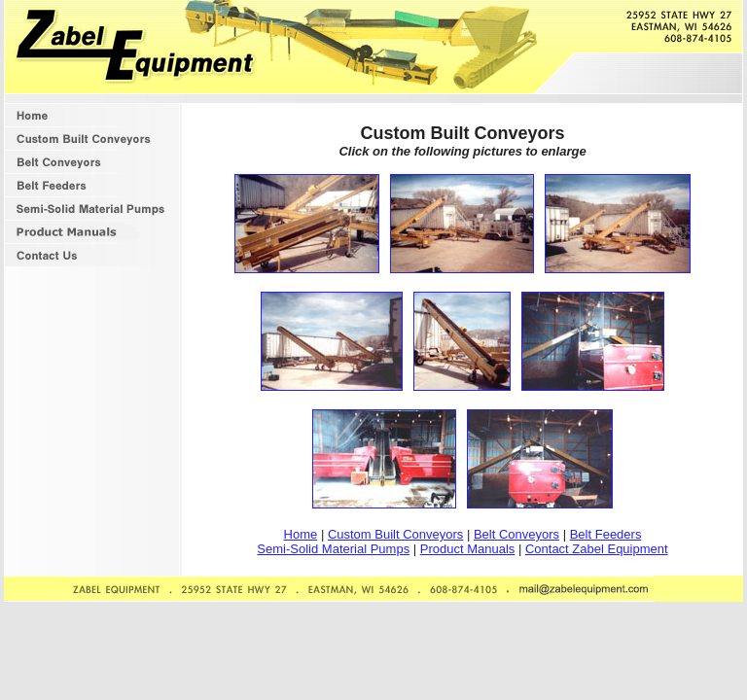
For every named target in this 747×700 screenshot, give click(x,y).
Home (301, 534)
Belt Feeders (606, 534)
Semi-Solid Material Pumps (333, 549)
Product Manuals (468, 549)
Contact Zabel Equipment (597, 549)
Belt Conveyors (516, 534)
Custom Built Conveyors (395, 534)
